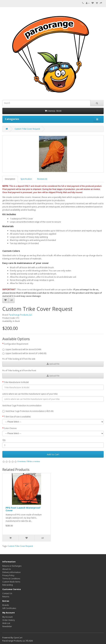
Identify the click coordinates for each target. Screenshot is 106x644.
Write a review (33, 461)
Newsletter (7, 626)
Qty (4, 440)
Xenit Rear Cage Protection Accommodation (22, 406)
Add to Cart (53, 454)
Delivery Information (11, 572)
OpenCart (18, 638)
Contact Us (7, 593)
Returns (6, 597)
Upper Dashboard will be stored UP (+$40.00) (24, 353)
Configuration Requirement (16, 344)
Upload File (53, 364)
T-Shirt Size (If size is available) (17, 417)
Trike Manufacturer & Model (16, 382)
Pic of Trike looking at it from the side (19, 359)
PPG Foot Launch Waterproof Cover (23, 509)
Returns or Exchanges (12, 566)
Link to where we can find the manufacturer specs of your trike (30, 394)
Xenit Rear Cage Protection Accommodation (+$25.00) (28, 411)
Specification (26, 179)
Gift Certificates (9, 608)
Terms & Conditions (11, 579)
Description (10, 179)
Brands (6, 605)
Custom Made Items (11, 582)
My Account (7, 617)
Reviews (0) (42, 179)
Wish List (6, 623)
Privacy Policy (8, 575)
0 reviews (21, 461)
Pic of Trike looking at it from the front (19, 371)
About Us (7, 569)
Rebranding (8, 585)
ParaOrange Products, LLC (21, 315)
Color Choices (10, 428)
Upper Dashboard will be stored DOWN (22, 349)
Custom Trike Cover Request (27, 129)
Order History (9, 620)
